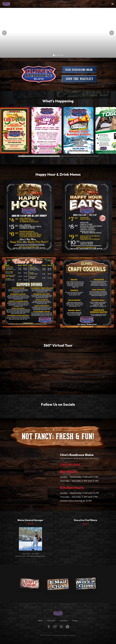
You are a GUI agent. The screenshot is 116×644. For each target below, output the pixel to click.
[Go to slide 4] (60, 55)
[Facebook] (49, 627)
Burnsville (51, 621)
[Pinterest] (67, 627)
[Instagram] (55, 627)
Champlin (64, 621)
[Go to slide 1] (54, 55)
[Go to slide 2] (56, 55)
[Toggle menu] (113, 4)
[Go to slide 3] (58, 55)
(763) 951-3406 (70, 465)
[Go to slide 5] (62, 55)
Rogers (75, 621)
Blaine (41, 621)
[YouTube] (61, 627)
